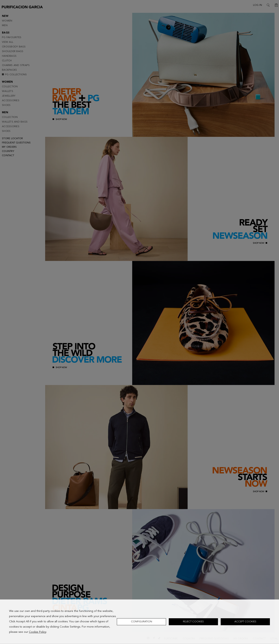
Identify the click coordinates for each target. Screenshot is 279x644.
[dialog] (139, 622)
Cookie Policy (37, 632)
